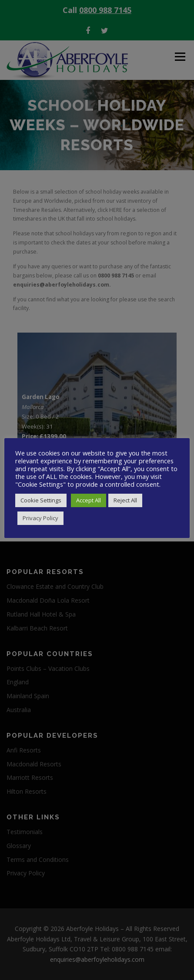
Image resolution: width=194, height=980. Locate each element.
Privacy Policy (40, 518)
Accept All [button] (89, 500)
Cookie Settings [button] (41, 500)
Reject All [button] (125, 500)
